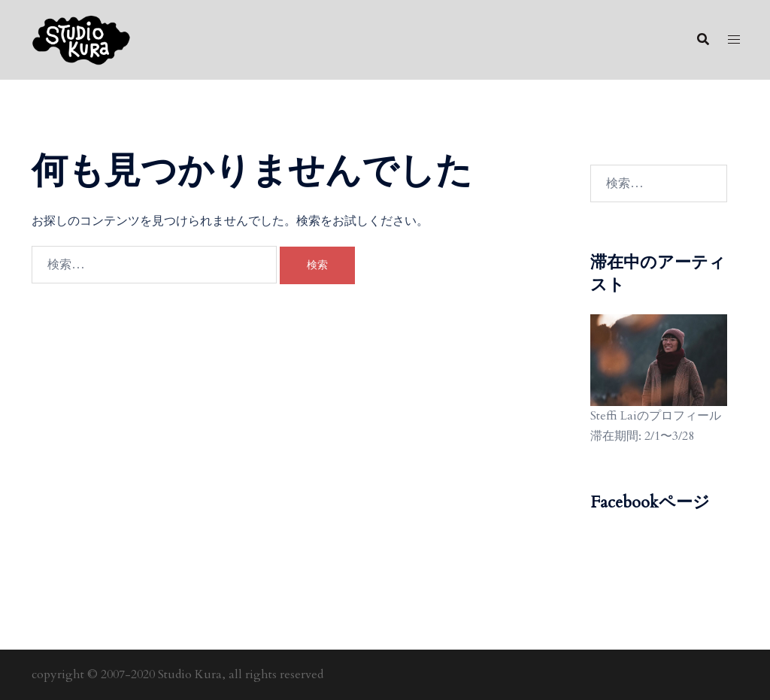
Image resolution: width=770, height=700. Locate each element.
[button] (702, 40)
